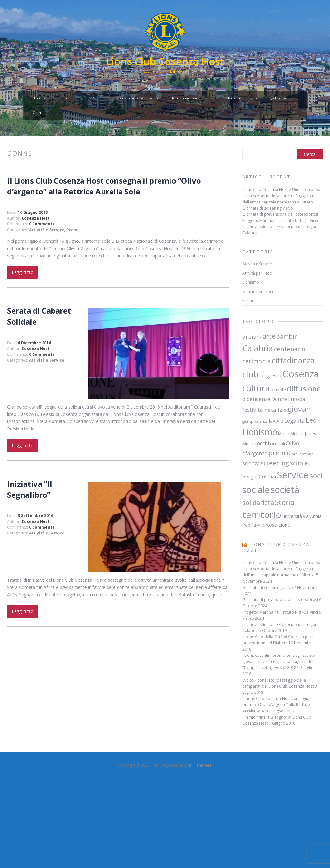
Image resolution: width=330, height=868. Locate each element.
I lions (67, 98)
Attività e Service (47, 230)
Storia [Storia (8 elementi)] (285, 502)
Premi (235, 98)
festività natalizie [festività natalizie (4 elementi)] (264, 410)
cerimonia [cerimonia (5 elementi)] (257, 361)
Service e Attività (138, 98)
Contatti (42, 113)
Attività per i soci (257, 273)
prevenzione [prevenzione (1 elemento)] (303, 454)
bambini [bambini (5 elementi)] (288, 336)
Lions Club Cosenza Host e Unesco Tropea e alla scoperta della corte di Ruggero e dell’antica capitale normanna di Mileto (281, 196)
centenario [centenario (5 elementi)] (290, 349)
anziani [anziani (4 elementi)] (252, 337)
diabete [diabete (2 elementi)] (278, 390)
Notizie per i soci (194, 98)
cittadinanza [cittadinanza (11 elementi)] (293, 360)
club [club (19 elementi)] (251, 374)
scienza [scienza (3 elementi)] (251, 463)
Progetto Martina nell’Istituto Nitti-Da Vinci (280, 220)
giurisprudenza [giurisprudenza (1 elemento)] (255, 421)
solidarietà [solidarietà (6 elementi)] (258, 502)
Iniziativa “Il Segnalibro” (29, 489)
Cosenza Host (36, 218)
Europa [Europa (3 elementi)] (296, 399)
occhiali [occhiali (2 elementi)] (277, 444)
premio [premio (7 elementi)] (280, 453)
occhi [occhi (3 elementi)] (263, 443)
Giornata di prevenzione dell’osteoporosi (280, 214)
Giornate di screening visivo (268, 208)
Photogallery (271, 98)
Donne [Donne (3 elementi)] (279, 399)
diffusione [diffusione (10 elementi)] (304, 388)
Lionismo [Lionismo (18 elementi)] (260, 432)
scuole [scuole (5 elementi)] (299, 463)
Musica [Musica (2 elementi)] (249, 444)
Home (39, 98)
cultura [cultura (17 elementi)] (256, 388)
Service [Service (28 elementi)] (293, 475)
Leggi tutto (22, 272)
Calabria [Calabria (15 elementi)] (258, 348)
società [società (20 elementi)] (285, 490)
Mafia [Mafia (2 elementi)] (284, 434)
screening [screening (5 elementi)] (275, 463)
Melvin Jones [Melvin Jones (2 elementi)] (303, 434)
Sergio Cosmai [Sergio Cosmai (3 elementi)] (259, 476)
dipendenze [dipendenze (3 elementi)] (256, 399)
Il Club (95, 98)
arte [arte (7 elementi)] (269, 336)
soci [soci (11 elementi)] (316, 476)
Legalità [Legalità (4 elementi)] (295, 421)
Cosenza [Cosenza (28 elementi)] (301, 374)
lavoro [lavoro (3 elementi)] (276, 421)
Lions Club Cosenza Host (276, 547)
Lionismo (251, 282)
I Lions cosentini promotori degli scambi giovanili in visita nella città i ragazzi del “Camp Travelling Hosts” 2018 (279, 661)
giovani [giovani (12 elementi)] (300, 409)
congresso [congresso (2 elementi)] (271, 376)
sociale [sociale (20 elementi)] (256, 490)
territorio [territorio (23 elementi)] (262, 514)
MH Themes (200, 765)
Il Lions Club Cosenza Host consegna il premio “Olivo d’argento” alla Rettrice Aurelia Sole (104, 186)
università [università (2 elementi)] (292, 516)
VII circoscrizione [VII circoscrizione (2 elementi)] (273, 525)
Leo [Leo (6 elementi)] (311, 420)
